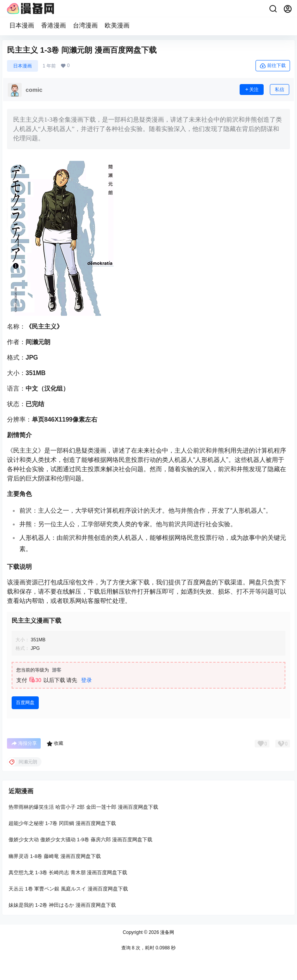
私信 (280, 90)
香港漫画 (54, 25)
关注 (252, 90)
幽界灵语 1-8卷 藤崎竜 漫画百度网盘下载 (55, 856)
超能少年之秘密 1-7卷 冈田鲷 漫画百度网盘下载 (62, 824)
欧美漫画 (117, 25)
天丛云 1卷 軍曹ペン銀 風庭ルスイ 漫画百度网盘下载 (68, 889)
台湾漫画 (85, 25)
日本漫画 (22, 25)
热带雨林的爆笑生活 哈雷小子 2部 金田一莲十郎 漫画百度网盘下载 (83, 807)
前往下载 (273, 66)
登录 (86, 680)
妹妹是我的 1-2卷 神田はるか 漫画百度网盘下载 (62, 905)
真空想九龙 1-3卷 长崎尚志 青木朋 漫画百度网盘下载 (68, 872)
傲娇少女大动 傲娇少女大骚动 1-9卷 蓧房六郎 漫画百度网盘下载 (80, 840)
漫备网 (167, 932)
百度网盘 (25, 703)
